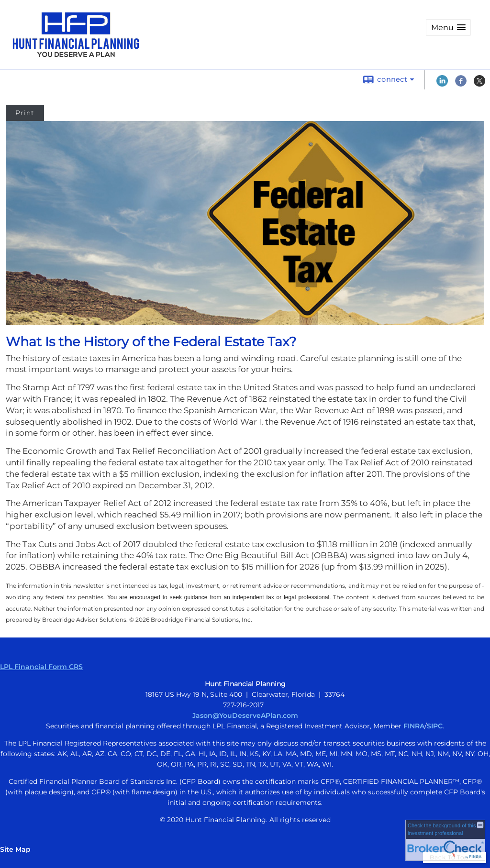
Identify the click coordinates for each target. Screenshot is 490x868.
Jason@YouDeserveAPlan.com (245, 715)
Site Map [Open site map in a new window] (15, 849)
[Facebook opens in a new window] (461, 84)
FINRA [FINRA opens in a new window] (414, 726)
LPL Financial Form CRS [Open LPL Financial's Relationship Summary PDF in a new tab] (41, 667)
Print (25, 113)
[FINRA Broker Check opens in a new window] (445, 840)
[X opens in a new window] (479, 84)
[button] (448, 27)
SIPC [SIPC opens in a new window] (435, 726)
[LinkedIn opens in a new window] (442, 84)
